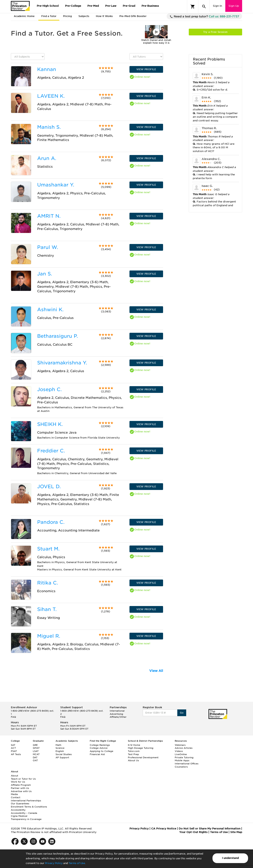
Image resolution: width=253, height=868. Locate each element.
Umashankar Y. (56, 185)
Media (14, 794)
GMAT (36, 748)
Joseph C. (49, 389)
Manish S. (49, 127)
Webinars (180, 745)
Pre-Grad (129, 6)
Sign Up (234, 6)
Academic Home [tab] (24, 16)
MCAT (36, 754)
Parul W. (48, 247)
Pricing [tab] (67, 16)
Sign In (217, 6)
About (15, 776)
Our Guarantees (20, 804)
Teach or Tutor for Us (23, 779)
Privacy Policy (54, 863)
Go (182, 713)
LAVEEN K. (51, 96)
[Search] (204, 7)
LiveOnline (181, 754)
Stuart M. (48, 549)
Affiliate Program (21, 785)
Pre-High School (48, 6)
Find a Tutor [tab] (49, 16)
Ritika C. (48, 583)
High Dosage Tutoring (141, 748)
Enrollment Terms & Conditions (29, 807)
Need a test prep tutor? (204, 17)
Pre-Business (150, 6)
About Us (133, 760)
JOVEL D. (49, 486)
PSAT (14, 751)
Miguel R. (49, 636)
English (60, 751)
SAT (13, 745)
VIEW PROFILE (146, 69)
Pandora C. (51, 522)
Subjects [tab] (84, 16)
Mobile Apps (182, 760)
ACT (13, 748)
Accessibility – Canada (24, 813)
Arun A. (47, 158)
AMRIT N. (49, 216)
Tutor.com (134, 751)
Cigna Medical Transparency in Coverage (26, 818)
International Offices (187, 764)
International (117, 711)
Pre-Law (111, 6)
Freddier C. (51, 451)
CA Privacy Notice (164, 829)
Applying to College (101, 751)
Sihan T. (47, 609)
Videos (179, 751)
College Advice (99, 748)
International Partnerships (26, 801)
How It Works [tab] (104, 16)
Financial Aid (97, 754)
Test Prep (133, 754)
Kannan (47, 69)
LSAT (36, 751)
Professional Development (143, 757)
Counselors (181, 767)
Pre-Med (93, 6)
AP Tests (16, 754)
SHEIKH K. (50, 424)
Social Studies (64, 754)
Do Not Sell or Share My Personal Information (210, 829)
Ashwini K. (50, 310)
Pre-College (73, 6)
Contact (16, 797)
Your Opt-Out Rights (193, 832)
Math (58, 745)
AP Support (62, 757)
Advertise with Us (21, 791)
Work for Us (18, 782)
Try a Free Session (215, 32)
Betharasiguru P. (58, 336)
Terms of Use (77, 863)
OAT (35, 760)
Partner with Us (20, 788)
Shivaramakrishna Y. (62, 363)
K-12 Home (134, 745)
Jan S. (45, 274)
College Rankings (100, 745)
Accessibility (18, 810)
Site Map (236, 832)
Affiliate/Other (118, 717)
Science (60, 748)
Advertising (116, 714)
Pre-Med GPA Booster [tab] (133, 16)
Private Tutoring (184, 757)
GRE (35, 745)
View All (156, 671)
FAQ (13, 717)
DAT (35, 757)
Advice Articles (184, 748)
